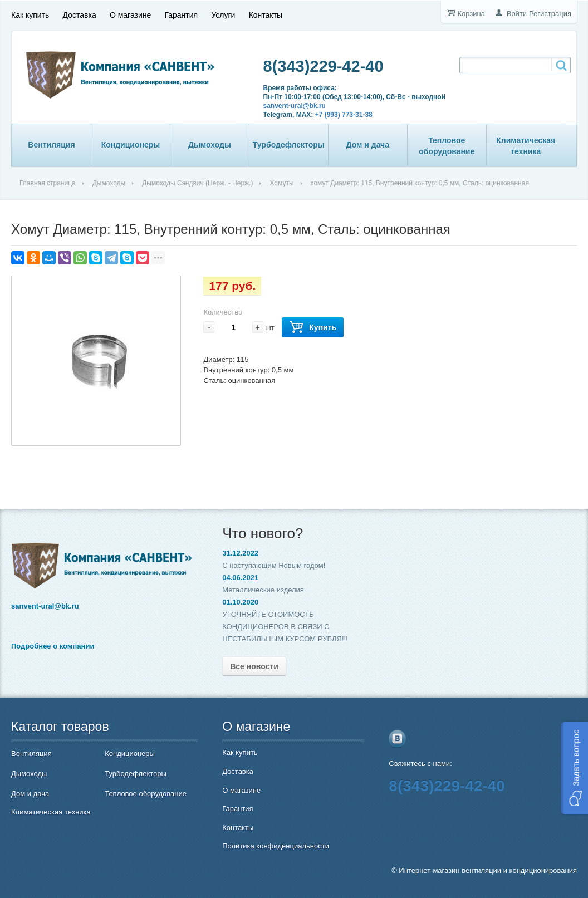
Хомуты (281, 183)
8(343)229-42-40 (324, 66)
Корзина (471, 14)
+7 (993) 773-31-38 (344, 115)
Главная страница (48, 183)
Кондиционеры (131, 145)
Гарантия (181, 15)
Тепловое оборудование (447, 146)
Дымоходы (210, 145)
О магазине (130, 15)
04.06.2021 (240, 578)
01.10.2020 (240, 602)
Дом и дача (368, 145)
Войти (517, 14)
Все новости (254, 666)
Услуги (223, 15)
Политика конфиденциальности (276, 846)
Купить (313, 328)
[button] (574, 768)
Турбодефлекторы (289, 145)
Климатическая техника (526, 146)
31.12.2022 (240, 553)
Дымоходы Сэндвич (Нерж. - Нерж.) (197, 183)
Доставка (80, 15)
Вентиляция (51, 145)
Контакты (266, 15)
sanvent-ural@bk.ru (295, 106)
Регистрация (550, 14)
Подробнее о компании (53, 646)
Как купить (30, 15)
